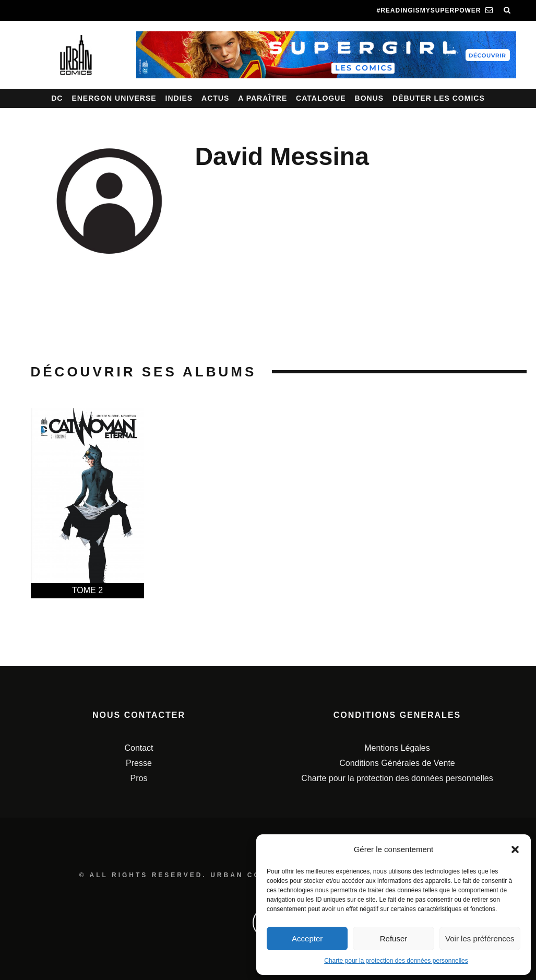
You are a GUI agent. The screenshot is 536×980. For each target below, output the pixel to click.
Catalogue (321, 98)
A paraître (263, 98)
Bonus (370, 98)
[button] (515, 849)
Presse (139, 763)
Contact (139, 748)
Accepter (307, 938)
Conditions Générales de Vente (397, 763)
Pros (139, 778)
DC (57, 98)
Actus (215, 98)
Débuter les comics (439, 98)
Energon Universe (114, 98)
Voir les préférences (480, 938)
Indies (179, 98)
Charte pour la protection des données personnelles (396, 961)
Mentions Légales (397, 748)
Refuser (394, 938)
